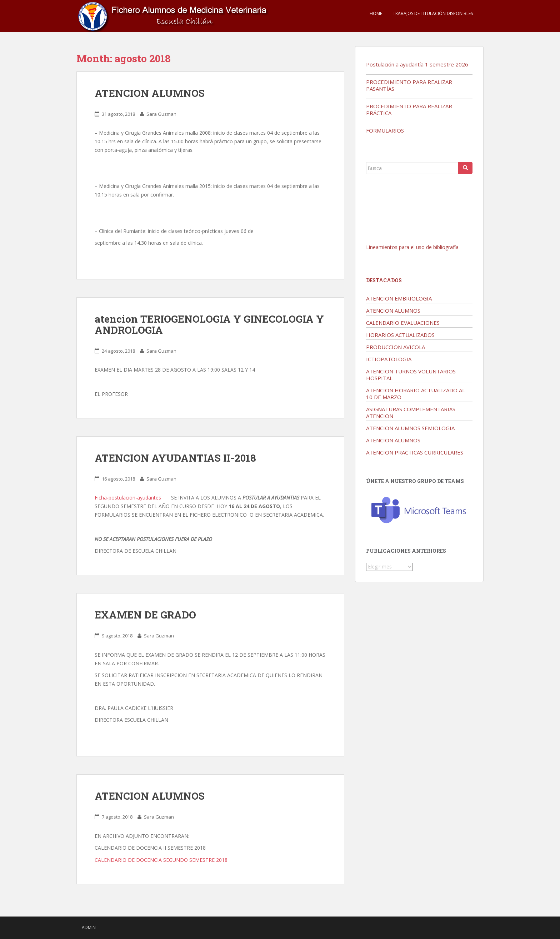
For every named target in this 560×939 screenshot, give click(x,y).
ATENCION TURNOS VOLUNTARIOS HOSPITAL (411, 375)
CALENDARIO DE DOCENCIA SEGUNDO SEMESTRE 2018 (161, 860)
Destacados (384, 280)
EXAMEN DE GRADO (145, 615)
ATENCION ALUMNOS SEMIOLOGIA (410, 428)
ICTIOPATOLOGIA (389, 359)
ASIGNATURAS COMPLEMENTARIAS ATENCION (411, 413)
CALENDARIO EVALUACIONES (403, 323)
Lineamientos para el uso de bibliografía (412, 247)
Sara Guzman (161, 114)
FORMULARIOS (385, 130)
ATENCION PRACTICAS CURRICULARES (415, 452)
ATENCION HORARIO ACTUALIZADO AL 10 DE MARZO (416, 394)
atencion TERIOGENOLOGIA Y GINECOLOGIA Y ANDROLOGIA (209, 324)
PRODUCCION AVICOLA (396, 347)
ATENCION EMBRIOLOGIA (399, 298)
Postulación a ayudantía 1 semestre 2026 (417, 64)
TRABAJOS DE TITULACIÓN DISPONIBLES (433, 13)
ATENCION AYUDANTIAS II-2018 (175, 458)
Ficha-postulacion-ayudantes (128, 498)
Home (376, 13)
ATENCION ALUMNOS (150, 93)
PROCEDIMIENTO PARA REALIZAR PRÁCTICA (409, 110)
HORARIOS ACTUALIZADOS (400, 335)
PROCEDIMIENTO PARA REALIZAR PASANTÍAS (409, 85)
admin (89, 927)
